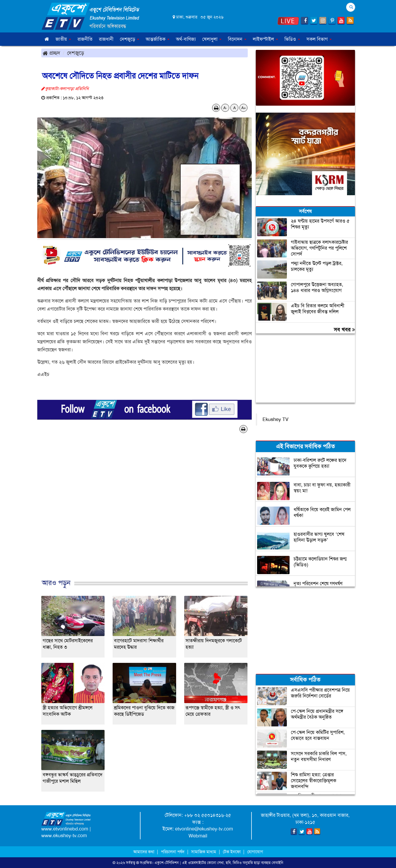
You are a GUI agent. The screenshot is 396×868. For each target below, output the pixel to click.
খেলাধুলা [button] (212, 39)
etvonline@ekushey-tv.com (204, 829)
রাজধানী (106, 39)
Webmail (198, 836)
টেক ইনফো (232, 852)
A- (225, 108)
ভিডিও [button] (292, 39)
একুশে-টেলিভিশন (167, 863)
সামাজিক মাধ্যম (204, 852)
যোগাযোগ (255, 852)
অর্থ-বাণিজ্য (186, 39)
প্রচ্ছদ (51, 53)
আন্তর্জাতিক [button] (158, 39)
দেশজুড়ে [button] (129, 39)
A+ (244, 108)
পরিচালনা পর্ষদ (173, 852)
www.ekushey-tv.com (64, 836)
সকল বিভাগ (319, 39)
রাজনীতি (85, 39)
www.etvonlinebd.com (65, 829)
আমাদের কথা (144, 852)
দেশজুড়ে (76, 53)
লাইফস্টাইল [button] (265, 39)
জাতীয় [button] (63, 39)
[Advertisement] (145, 512)
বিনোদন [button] (237, 39)
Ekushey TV (275, 419)
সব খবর (344, 330)
